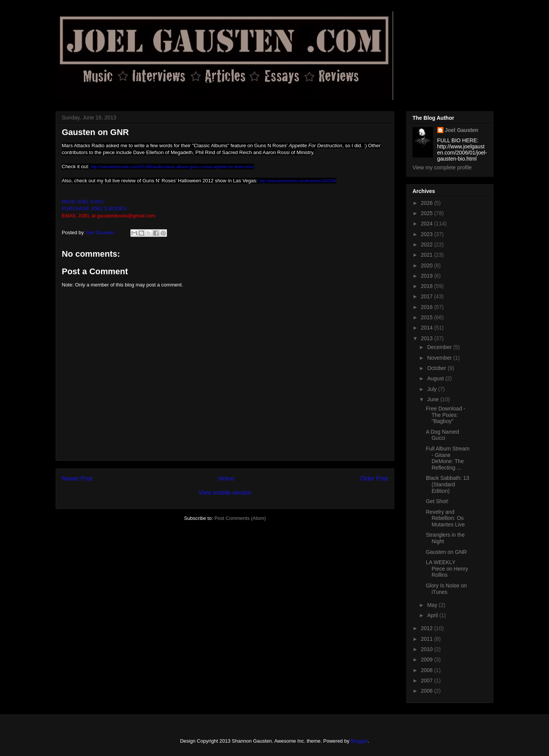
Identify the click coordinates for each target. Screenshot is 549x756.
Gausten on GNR (446, 552)
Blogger (359, 741)
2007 (428, 680)
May (433, 605)
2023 (428, 234)
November (440, 358)
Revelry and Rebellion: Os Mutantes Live (445, 518)
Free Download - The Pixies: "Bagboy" (446, 415)
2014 (428, 328)
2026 (428, 203)
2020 (428, 265)
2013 (428, 338)
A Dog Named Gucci (442, 435)
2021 (428, 255)
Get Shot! (437, 501)
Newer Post (77, 479)
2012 (428, 628)
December (440, 347)
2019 (428, 276)
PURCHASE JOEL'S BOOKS (94, 208)
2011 (428, 639)
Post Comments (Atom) (240, 518)
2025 (428, 213)
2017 (428, 296)
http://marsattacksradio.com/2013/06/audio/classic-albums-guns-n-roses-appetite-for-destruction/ (172, 167)
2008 (428, 670)
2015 (428, 317)
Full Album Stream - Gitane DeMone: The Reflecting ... (448, 458)
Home (226, 479)
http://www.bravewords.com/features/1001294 (298, 181)
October (437, 368)
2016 (428, 307)
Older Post (374, 479)
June (433, 399)
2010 (428, 649)
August (436, 378)
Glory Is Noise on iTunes (446, 589)
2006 (428, 691)
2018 (428, 286)
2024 (428, 224)
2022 (428, 244)
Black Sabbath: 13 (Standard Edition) (448, 484)
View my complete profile (442, 167)
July (433, 389)
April (433, 615)
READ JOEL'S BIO (83, 202)
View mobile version (225, 493)
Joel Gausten (462, 130)
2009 (428, 659)
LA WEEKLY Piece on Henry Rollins (447, 569)
